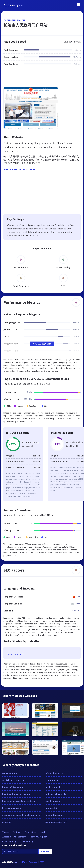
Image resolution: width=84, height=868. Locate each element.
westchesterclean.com (14, 780)
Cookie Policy (26, 841)
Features (17, 832)
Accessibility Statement (14, 837)
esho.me (7, 822)
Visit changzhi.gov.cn (20, 170)
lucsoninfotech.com (13, 787)
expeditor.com (52, 801)
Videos (6, 832)
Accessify (14, 5)
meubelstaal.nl (52, 787)
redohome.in (51, 780)
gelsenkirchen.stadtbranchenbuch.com (22, 815)
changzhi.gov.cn (14, 20)
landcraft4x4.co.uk (54, 815)
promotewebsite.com (56, 822)
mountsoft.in (51, 808)
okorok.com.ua (10, 773)
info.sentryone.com (55, 773)
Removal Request (38, 837)
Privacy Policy (9, 841)
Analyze (45, 851)
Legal (42, 832)
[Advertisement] (42, 78)
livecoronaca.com (11, 808)
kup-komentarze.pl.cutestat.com (19, 801)
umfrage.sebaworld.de (56, 794)
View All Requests (42, 344)
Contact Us (30, 832)
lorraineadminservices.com (16, 794)
